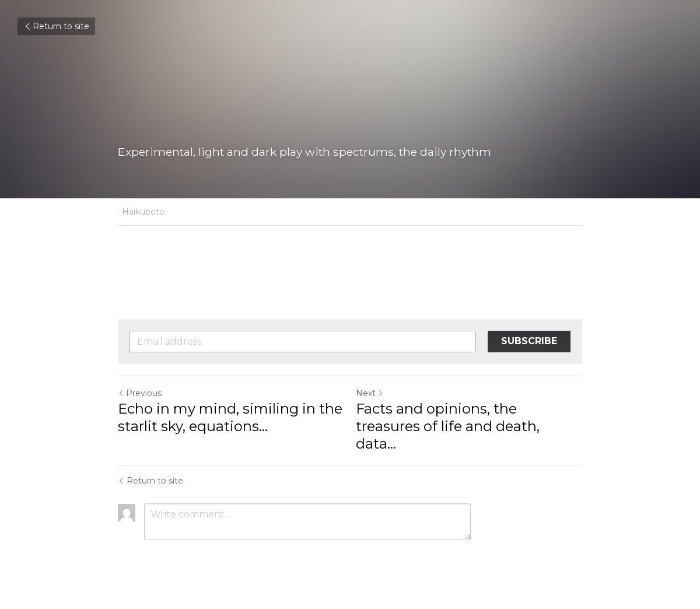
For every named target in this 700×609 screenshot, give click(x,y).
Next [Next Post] (370, 393)
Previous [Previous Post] (140, 393)
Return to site (56, 26)
